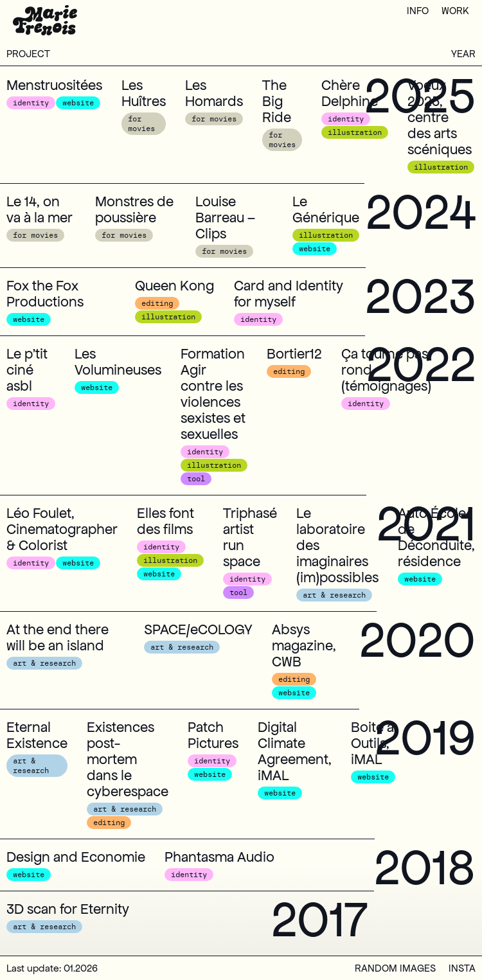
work (455, 11)
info (418, 11)
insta (462, 968)
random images (395, 968)
